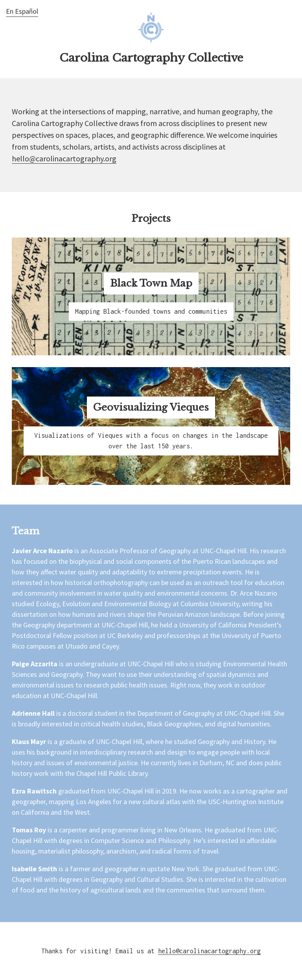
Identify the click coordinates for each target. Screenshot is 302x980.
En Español (22, 11)
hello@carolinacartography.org (64, 158)
